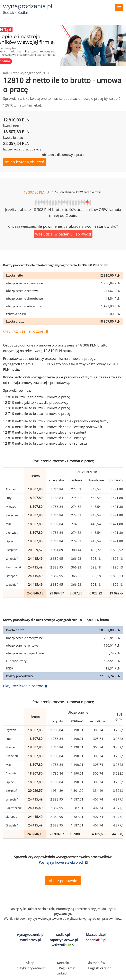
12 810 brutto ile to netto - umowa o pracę (37, 397)
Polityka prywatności (30, 968)
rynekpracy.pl (30, 940)
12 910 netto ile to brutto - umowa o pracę (37, 408)
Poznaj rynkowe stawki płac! (61, 862)
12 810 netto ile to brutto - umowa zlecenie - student (45, 432)
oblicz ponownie (63, 881)
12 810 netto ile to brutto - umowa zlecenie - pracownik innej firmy (56, 421)
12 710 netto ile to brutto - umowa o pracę (37, 413)
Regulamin (67, 968)
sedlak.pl (63, 935)
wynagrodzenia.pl (31, 935)
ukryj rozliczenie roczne (23, 331)
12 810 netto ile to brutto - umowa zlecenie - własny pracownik (53, 427)
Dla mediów (96, 963)
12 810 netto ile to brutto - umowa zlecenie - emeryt (44, 438)
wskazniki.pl (63, 945)
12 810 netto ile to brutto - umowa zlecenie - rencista (45, 443)
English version (100, 968)
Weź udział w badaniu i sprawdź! (63, 234)
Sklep (30, 963)
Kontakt (63, 963)
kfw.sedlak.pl (96, 935)
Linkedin (63, 973)
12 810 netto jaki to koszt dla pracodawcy (36, 402)
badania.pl (96, 940)
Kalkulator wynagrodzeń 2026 (27, 73)
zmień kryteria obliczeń (24, 162)
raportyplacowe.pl (64, 940)
